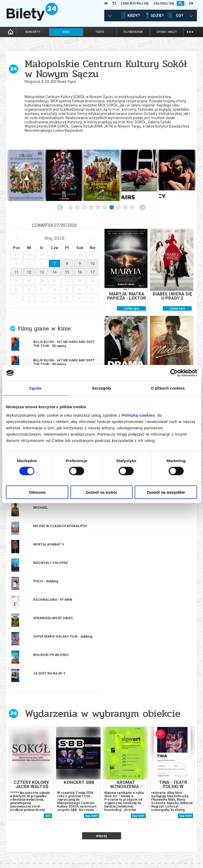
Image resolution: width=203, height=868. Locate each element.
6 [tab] (105, 208)
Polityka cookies (163, 848)
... (190, 31)
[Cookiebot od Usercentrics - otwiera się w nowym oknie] (174, 373)
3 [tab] (85, 208)
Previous (60, 207)
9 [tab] (126, 208)
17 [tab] (122, 785)
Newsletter (63, 851)
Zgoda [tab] (35, 388)
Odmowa (37, 492)
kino (66, 32)
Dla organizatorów (117, 842)
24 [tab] (170, 785)
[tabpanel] (26, 175)
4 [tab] (91, 208)
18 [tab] (129, 785)
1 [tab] (71, 208)
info (48, 604)
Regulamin (158, 839)
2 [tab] (78, 208)
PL (180, 3)
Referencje (110, 851)
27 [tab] (191, 785)
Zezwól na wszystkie (166, 492)
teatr (100, 32)
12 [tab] (88, 785)
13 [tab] (95, 785)
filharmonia (133, 32)
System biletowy (115, 847)
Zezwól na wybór (101, 492)
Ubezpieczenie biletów (71, 860)
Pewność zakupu (163, 843)
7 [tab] (112, 208)
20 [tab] (143, 785)
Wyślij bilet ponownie (71, 847)
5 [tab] (98, 208)
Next (142, 207)
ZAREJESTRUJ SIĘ (135, 3)
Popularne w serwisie (72, 675)
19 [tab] (136, 785)
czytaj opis (131, 308)
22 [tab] (156, 785)
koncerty (33, 32)
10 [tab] (132, 208)
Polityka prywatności (167, 852)
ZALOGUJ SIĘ (164, 3)
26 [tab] (184, 785)
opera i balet (167, 32)
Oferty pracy (160, 857)
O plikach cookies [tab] (168, 388)
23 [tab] (163, 785)
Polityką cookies (138, 415)
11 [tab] (81, 785)
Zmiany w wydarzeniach (73, 856)
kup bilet (91, 604)
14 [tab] (102, 785)
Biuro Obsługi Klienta (71, 842)
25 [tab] (177, 785)
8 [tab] (119, 208)
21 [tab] (150, 785)
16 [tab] (115, 785)
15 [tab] (108, 785)
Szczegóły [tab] (101, 388)
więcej (101, 624)
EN (191, 3)
